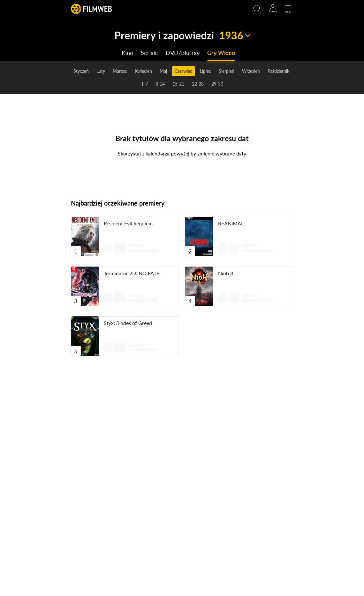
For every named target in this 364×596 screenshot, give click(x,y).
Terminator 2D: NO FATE (132, 273)
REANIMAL (231, 223)
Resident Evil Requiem (128, 223)
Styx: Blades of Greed (128, 323)
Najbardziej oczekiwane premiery (118, 203)
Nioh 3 (226, 273)
